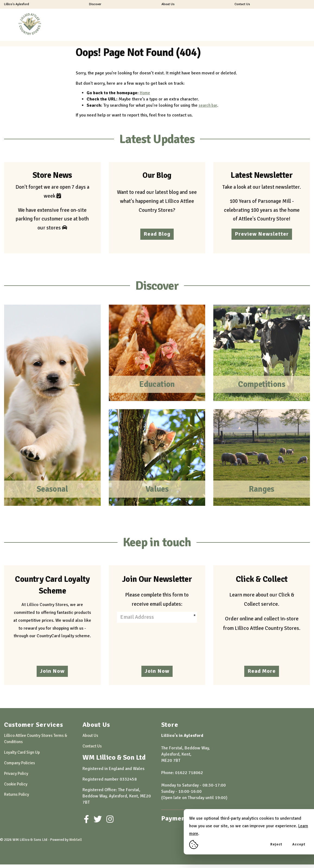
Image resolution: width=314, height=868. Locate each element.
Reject (276, 844)
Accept (299, 844)
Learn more (200, 834)
